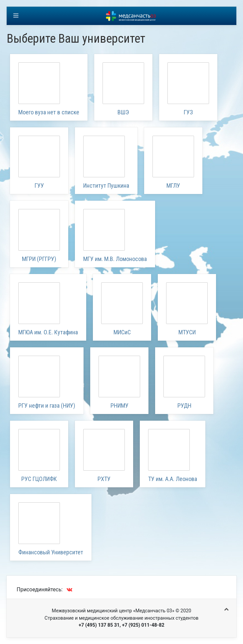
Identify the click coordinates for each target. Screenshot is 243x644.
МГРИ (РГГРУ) (39, 259)
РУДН (184, 405)
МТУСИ (187, 332)
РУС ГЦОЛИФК (39, 479)
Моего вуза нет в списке (49, 112)
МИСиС (122, 332)
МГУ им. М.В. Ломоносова (115, 259)
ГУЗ (188, 112)
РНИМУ (120, 405)
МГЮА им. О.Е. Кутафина (48, 332)
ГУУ (39, 185)
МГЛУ (173, 185)
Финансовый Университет (51, 552)
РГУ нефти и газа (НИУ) (47, 405)
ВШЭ (123, 112)
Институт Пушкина (106, 185)
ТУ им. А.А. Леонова (173, 479)
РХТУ (104, 479)
